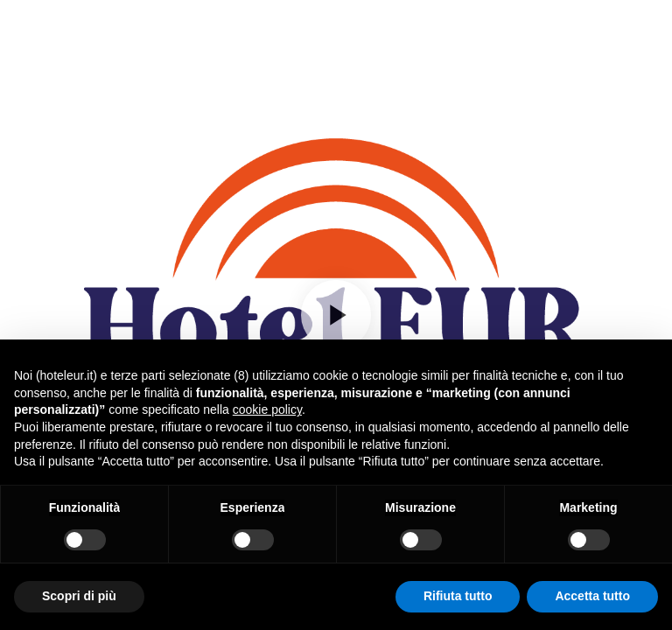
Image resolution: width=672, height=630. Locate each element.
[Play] (336, 315)
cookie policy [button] (267, 409)
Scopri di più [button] (79, 596)
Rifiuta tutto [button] (458, 596)
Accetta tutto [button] (592, 596)
